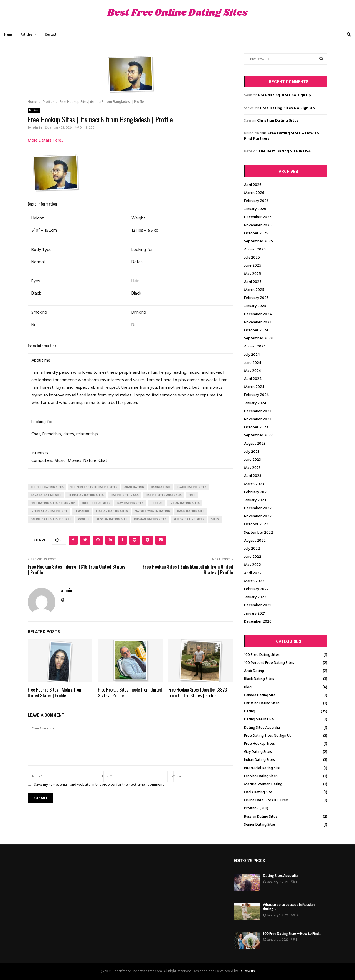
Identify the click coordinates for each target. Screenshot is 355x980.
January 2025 (255, 306)
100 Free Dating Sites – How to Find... (292, 934)
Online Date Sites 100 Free (266, 800)
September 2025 (258, 241)
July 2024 (252, 355)
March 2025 (254, 290)
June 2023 (253, 460)
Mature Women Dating (263, 784)
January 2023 (255, 500)
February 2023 (256, 492)
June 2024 (253, 363)
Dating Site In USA (259, 719)
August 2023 (255, 444)
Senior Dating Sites (260, 825)
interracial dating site (49, 511)
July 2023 (252, 452)
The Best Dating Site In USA (285, 151)
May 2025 (253, 274)
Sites (215, 519)
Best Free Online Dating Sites (177, 13)
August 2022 (255, 541)
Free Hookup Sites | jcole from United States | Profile (130, 693)
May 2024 (253, 371)
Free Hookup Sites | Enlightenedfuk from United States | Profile (188, 570)
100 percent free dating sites (94, 487)
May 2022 (253, 565)
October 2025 (256, 233)
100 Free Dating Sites (262, 655)
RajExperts (247, 971)
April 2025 (253, 282)
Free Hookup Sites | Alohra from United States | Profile (55, 693)
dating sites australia (164, 495)
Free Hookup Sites (259, 744)
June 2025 (253, 266)
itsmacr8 (82, 511)
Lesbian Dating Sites (261, 776)
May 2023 (252, 468)
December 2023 (258, 411)
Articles (26, 34)
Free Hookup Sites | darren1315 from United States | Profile (77, 570)
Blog (248, 687)
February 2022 (256, 589)
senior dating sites (189, 519)
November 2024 (258, 322)
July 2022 (252, 549)
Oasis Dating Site (258, 792)
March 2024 (254, 387)
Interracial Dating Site (262, 768)
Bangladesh (160, 487)
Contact (51, 34)
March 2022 (254, 581)
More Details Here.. (45, 140)
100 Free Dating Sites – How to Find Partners (282, 136)
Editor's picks (249, 861)
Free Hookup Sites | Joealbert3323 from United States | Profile (198, 693)
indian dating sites (185, 503)
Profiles (34, 111)
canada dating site (46, 495)
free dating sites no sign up (53, 503)
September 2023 (258, 435)
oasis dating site (191, 511)
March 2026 (254, 193)
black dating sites (192, 487)
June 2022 (253, 557)
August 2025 (255, 250)
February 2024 (257, 395)
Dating (250, 711)
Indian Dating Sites (259, 760)
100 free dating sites (47, 487)
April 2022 (253, 573)
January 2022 (255, 597)
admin (37, 128)
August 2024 (255, 346)
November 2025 (258, 225)
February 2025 (256, 298)
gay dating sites (130, 503)
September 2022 (258, 533)
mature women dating (152, 511)
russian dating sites (150, 519)
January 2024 (255, 403)
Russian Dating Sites (261, 817)
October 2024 (256, 330)
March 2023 (254, 484)
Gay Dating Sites (258, 752)
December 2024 (258, 314)
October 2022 (256, 524)
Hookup (156, 503)
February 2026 (256, 201)
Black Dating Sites (259, 679)
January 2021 (255, 614)
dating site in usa (125, 495)
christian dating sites (86, 495)
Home (8, 34)
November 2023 (258, 419)
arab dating (134, 487)
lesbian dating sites (112, 511)
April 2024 (253, 379)
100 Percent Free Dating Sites (269, 663)
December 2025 (258, 217)
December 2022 (258, 508)
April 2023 (253, 476)
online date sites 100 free (51, 519)
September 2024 (259, 338)
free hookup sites (96, 503)
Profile (84, 519)
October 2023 (256, 427)
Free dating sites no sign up (285, 95)
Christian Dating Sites (278, 121)
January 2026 (255, 209)
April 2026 (253, 185)
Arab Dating (254, 671)
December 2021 (257, 605)
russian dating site (112, 519)
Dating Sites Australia (262, 728)
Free (192, 495)
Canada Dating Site (260, 695)
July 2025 (252, 258)
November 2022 (258, 516)
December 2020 (258, 622)
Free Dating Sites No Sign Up (287, 108)
